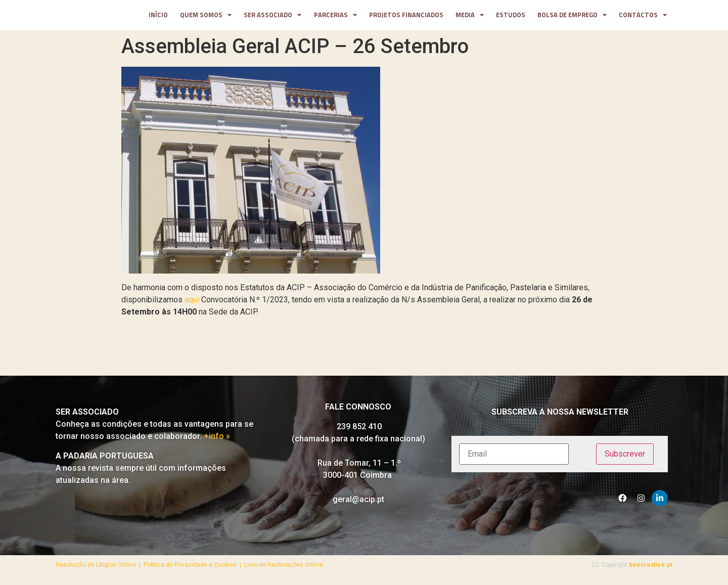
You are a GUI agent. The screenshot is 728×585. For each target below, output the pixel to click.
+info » (217, 440)
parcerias (335, 17)
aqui (192, 303)
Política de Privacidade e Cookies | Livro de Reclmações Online (233, 568)
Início (158, 17)
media (470, 17)
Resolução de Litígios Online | (100, 568)
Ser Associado (272, 17)
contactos (643, 17)
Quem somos (206, 17)
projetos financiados (406, 17)
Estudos (511, 17)
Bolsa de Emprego (572, 17)
